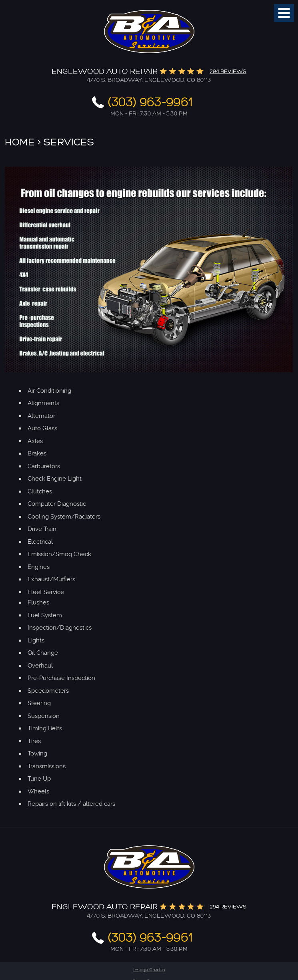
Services (69, 142)
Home (20, 142)
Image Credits (149, 970)
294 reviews (228, 71)
